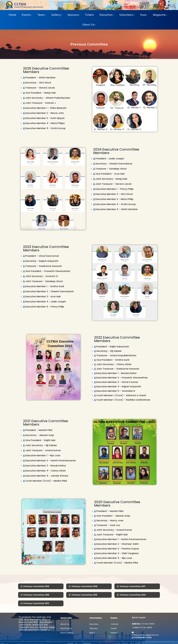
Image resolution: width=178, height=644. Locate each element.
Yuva (143, 15)
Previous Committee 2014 (133, 595)
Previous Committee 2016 (36, 595)
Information (66, 628)
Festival (114, 633)
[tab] (41, 586)
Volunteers (126, 15)
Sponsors (73, 15)
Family (114, 628)
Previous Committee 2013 (36, 603)
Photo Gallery (67, 633)
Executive (94, 624)
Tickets (89, 15)
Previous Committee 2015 (84, 595)
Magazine (159, 15)
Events (26, 15)
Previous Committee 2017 (133, 586)
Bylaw (92, 633)
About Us (88, 24)
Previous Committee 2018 (84, 586)
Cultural (114, 624)
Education (106, 15)
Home (12, 15)
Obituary (94, 628)
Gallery (56, 15)
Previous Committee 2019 (36, 586)
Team (41, 15)
